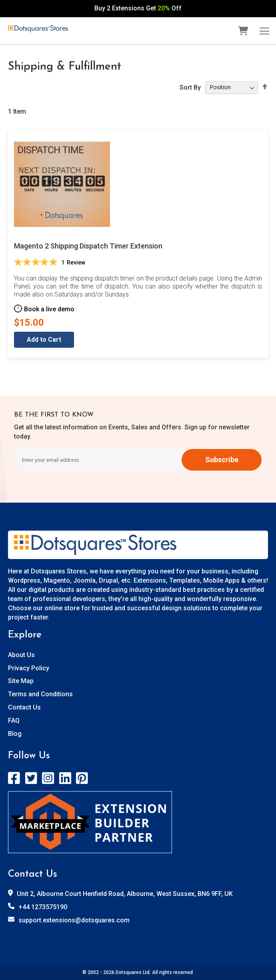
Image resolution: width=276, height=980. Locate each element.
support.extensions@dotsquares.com (74, 920)
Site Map (21, 681)
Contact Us (24, 707)
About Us (21, 655)
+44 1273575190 (43, 907)
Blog (15, 734)
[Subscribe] (222, 460)
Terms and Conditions (40, 694)
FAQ (14, 720)
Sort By (190, 87)
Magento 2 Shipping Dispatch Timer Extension (88, 246)
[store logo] (38, 29)
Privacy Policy (29, 668)
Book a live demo (49, 309)
